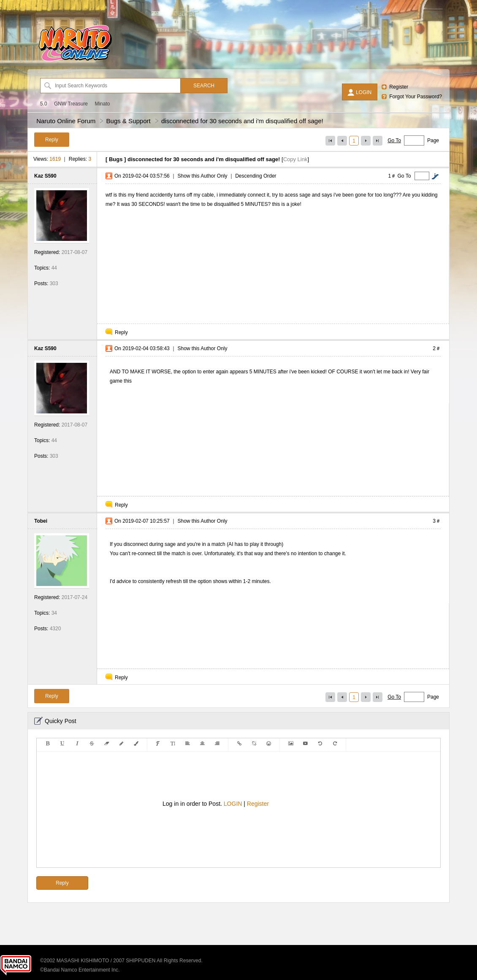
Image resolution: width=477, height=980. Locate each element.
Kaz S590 (45, 176)
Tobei (41, 521)
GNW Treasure (71, 104)
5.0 (44, 104)
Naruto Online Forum (66, 121)
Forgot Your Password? (416, 97)
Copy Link (295, 159)
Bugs (116, 159)
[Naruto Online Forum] (75, 61)
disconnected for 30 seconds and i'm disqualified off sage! (242, 121)
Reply (121, 332)
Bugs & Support (129, 121)
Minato (102, 104)
